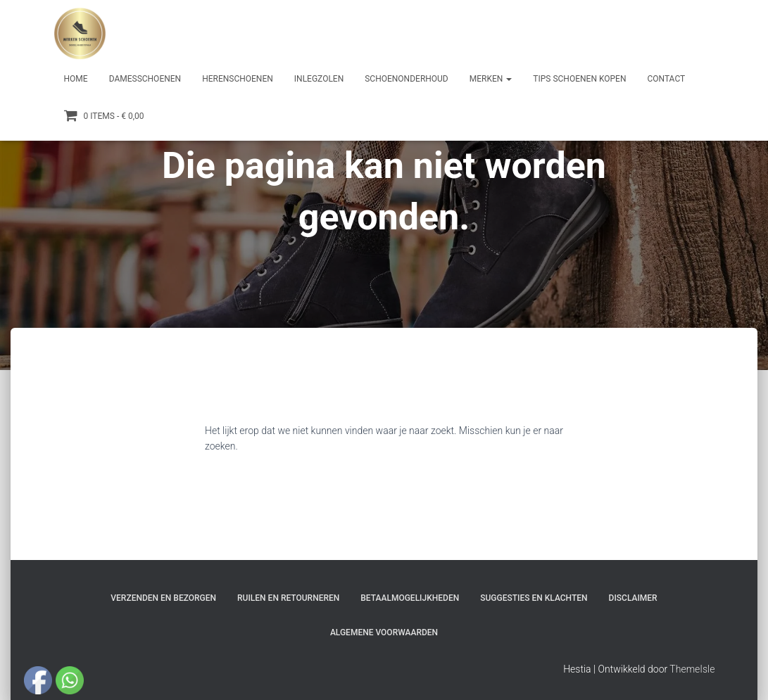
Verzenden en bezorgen (163, 598)
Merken (491, 79)
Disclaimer (633, 598)
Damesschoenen (145, 79)
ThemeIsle (692, 669)
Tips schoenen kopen (579, 79)
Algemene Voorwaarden (384, 632)
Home (76, 79)
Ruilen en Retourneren (288, 598)
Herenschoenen (238, 79)
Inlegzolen (319, 79)
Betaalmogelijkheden (410, 598)
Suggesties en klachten (534, 598)
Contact (666, 79)
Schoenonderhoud (407, 79)
